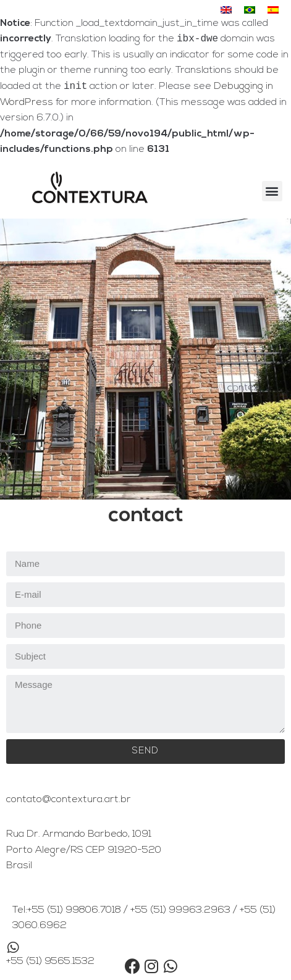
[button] (272, 194)
